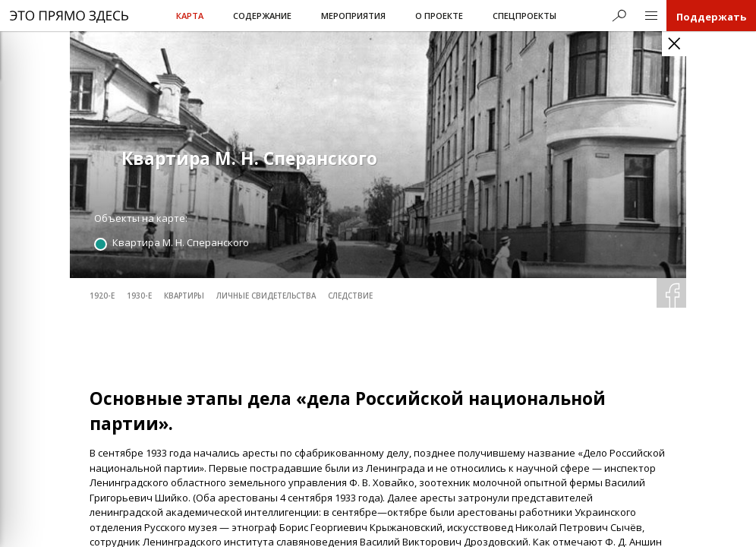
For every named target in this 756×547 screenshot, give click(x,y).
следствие (350, 296)
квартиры (184, 296)
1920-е (102, 296)
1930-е (139, 296)
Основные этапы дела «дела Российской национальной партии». (348, 411)
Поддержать (711, 17)
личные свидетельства (266, 296)
